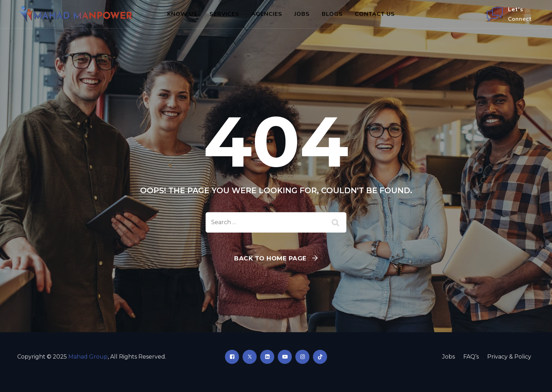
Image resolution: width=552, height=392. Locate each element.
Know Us (182, 14)
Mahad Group (88, 357)
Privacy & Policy (509, 357)
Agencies (267, 14)
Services (224, 14)
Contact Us (375, 14)
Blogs (332, 14)
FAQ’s (471, 357)
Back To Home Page (270, 258)
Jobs (302, 14)
